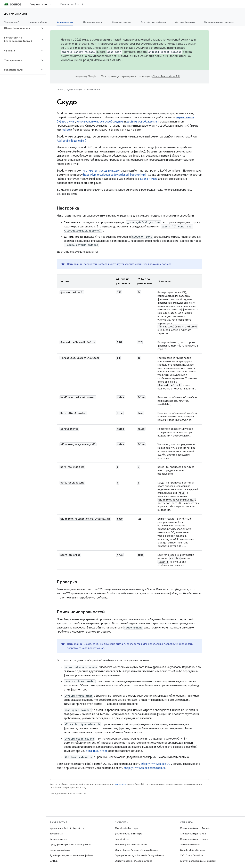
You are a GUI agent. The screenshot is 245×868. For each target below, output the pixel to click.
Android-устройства (153, 22)
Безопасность (94, 90)
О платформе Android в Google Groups (136, 850)
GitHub (54, 861)
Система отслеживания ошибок (198, 861)
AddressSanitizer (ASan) (71, 141)
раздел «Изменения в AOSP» (102, 60)
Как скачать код (59, 839)
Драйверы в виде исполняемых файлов (71, 855)
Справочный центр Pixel (193, 834)
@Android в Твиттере (126, 828)
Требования (56, 834)
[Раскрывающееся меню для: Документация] (52, 4)
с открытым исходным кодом (102, 171)
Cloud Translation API (166, 76)
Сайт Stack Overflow (191, 855)
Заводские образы (60, 850)
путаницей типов (97, 751)
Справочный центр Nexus (194, 839)
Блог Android (122, 839)
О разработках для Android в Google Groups (140, 855)
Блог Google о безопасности (131, 844)
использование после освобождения (100, 122)
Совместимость (121, 22)
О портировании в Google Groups (133, 861)
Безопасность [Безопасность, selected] (65, 22)
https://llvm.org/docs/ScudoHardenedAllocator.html (115, 175)
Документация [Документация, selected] (38, 4)
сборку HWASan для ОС (156, 764)
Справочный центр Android (195, 828)
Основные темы (93, 22)
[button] (20, 28)
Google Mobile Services (193, 850)
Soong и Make (149, 179)
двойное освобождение (142, 122)
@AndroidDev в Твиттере (128, 834)
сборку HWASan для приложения (144, 768)
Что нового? (11, 22)
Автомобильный (185, 22)
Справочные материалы (219, 22)
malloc (66, 130)
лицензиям (120, 784)
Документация (16, 14)
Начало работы (38, 22)
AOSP (60, 90)
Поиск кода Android (72, 4)
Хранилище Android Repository (67, 828)
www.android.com (190, 844)
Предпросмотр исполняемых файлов (70, 844)
